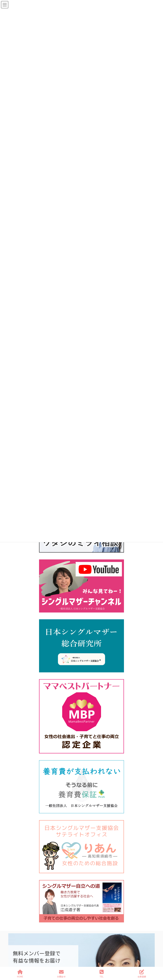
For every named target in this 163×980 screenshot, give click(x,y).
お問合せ (61, 974)
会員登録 (142, 974)
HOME (20, 974)
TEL (102, 974)
